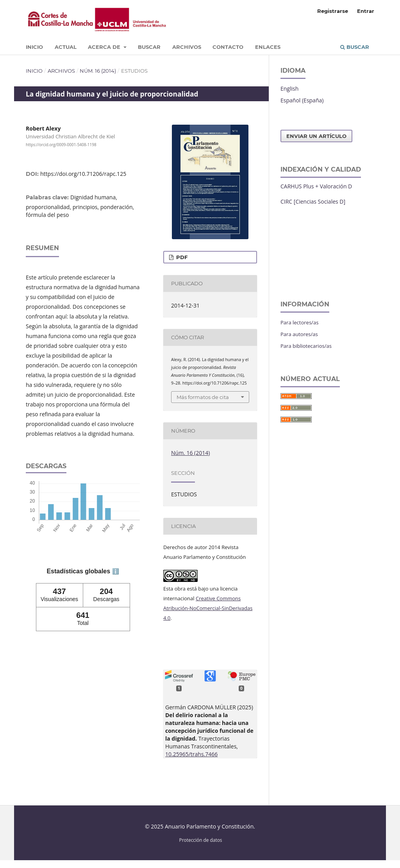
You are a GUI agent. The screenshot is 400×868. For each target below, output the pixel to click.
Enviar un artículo (316, 136)
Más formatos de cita (203, 397)
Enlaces (268, 47)
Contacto (228, 47)
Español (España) (302, 100)
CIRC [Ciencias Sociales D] (313, 201)
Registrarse (333, 11)
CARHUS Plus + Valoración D (316, 186)
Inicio (34, 47)
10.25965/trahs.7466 (191, 754)
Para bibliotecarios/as (306, 346)
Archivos (187, 47)
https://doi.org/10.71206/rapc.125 (83, 174)
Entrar (366, 11)
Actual (66, 47)
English (289, 89)
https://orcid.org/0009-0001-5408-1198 (61, 145)
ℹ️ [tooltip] (116, 571)
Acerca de (105, 47)
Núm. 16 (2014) (98, 71)
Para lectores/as (299, 322)
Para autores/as (299, 334)
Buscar (149, 47)
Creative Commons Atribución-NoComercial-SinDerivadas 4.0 (208, 608)
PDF (181, 257)
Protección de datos (201, 840)
